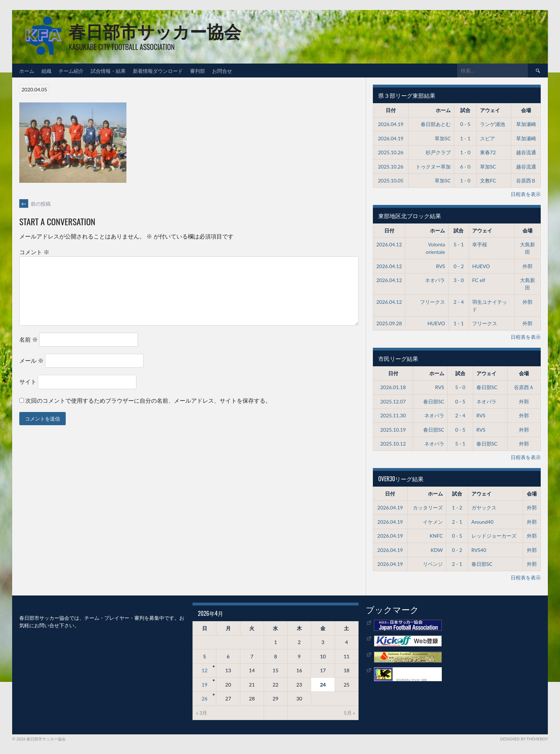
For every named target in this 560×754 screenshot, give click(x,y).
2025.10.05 (391, 180)
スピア (487, 138)
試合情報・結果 (108, 71)
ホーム (27, 71)
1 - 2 (457, 507)
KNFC (436, 536)
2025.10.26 (391, 152)
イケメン (433, 522)
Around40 (482, 522)
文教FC (488, 180)
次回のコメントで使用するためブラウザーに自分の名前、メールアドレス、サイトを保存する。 (148, 400)
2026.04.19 (391, 124)
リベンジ (433, 564)
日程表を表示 (526, 194)
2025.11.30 (393, 415)
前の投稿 (35, 204)
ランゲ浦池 (492, 124)
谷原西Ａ (524, 387)
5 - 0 (460, 387)
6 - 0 (466, 167)
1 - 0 (466, 152)
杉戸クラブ (438, 152)
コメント (34, 252)
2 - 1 (457, 522)
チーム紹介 (71, 71)
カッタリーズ (428, 507)
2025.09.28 (389, 323)
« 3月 (202, 713)
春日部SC (487, 387)
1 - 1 (466, 138)
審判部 (197, 71)
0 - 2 (459, 266)
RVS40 (479, 550)
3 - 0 (459, 280)
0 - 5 (466, 124)
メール (31, 360)
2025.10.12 (393, 444)
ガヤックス (484, 507)
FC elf (479, 280)
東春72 (488, 152)
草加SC (443, 138)
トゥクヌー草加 (433, 167)
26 (205, 698)
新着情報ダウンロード (158, 71)
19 (205, 685)
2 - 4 (459, 302)
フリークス (432, 302)
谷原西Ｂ (526, 180)
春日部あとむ (436, 124)
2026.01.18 (393, 387)
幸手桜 (480, 244)
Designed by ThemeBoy (524, 739)
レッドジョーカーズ (494, 536)
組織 (46, 71)
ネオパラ (435, 280)
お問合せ (222, 71)
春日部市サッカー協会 (155, 31)
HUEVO (481, 266)
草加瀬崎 (526, 124)
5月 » (350, 713)
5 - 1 (459, 244)
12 (205, 670)
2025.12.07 (393, 401)
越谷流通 (526, 152)
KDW (437, 550)
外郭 (527, 266)
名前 (29, 339)
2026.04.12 (389, 244)
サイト (28, 381)
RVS (441, 266)
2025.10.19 (393, 430)
